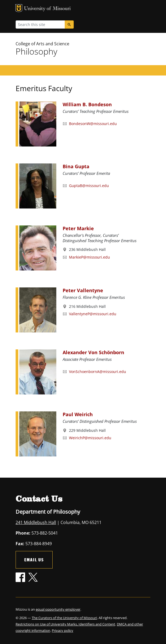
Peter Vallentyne (83, 290)
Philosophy (36, 51)
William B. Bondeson (87, 104)
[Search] (69, 25)
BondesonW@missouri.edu (93, 124)
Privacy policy (63, 630)
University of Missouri (47, 9)
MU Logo (19, 8)
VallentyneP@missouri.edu (93, 314)
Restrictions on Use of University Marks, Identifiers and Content (65, 624)
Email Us (34, 560)
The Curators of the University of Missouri (64, 618)
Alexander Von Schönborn (93, 352)
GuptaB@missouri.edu (89, 186)
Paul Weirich (78, 414)
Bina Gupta (76, 166)
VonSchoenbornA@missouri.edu (98, 372)
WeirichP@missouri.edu (90, 438)
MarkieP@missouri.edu (89, 257)
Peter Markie (78, 228)
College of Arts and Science (42, 44)
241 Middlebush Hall (36, 522)
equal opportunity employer (58, 609)
